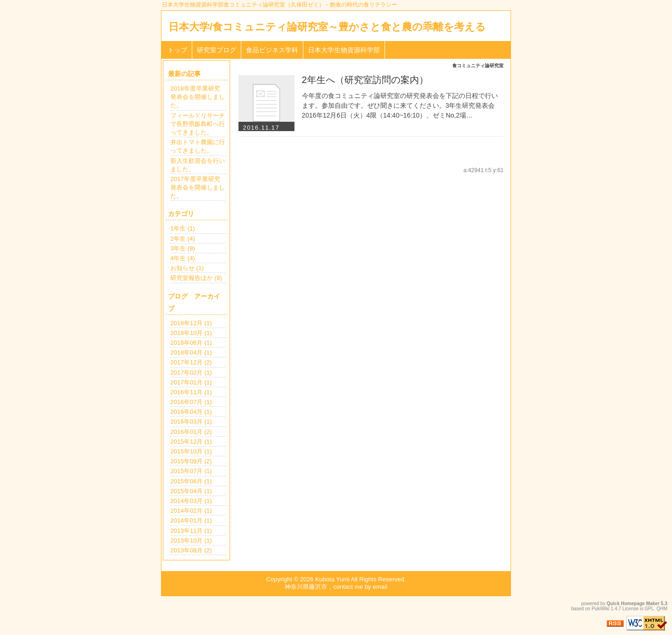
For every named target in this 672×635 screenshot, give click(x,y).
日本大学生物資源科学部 (344, 50)
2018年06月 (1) (191, 343)
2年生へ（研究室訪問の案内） (365, 80)
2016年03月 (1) (191, 422)
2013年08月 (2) (191, 550)
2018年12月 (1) (191, 323)
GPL (649, 609)
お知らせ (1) (187, 268)
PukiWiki (601, 609)
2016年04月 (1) (191, 412)
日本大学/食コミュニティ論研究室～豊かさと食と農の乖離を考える (327, 27)
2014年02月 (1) (191, 511)
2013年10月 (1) (191, 541)
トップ (177, 50)
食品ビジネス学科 (272, 50)
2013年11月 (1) (191, 531)
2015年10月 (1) (191, 451)
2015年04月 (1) (191, 491)
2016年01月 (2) (191, 432)
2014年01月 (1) (191, 520)
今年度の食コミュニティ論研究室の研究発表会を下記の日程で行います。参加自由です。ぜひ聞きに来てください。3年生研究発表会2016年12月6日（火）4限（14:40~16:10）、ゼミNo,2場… (400, 105)
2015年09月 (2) (191, 461)
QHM (662, 609)
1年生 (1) (183, 228)
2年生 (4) (183, 239)
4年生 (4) (183, 258)
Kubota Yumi (332, 579)
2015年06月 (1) (191, 481)
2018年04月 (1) (191, 352)
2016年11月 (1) (191, 392)
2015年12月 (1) (191, 442)
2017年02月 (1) (191, 373)
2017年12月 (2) (191, 362)
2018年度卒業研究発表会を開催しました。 (198, 97)
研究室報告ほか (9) (196, 278)
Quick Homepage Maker (633, 604)
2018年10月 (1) (191, 333)
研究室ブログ (217, 50)
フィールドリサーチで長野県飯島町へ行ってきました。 (198, 124)
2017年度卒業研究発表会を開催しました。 (198, 187)
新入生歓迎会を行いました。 (198, 165)
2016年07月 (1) (191, 402)
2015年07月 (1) (191, 471)
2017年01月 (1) (191, 382)
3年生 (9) (183, 248)
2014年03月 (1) (191, 501)
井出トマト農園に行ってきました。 (198, 146)
